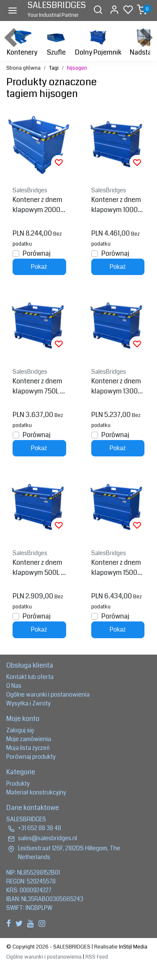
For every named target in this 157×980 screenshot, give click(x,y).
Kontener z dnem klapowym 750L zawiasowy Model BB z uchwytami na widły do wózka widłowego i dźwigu (39, 386)
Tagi (54, 68)
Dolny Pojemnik (98, 42)
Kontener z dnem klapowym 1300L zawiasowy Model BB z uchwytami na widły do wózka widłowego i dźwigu (117, 386)
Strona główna (23, 68)
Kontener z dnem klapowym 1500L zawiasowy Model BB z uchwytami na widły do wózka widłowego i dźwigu (118, 568)
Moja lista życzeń (28, 748)
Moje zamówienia (29, 739)
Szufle (56, 42)
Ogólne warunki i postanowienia (48, 694)
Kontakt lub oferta (30, 677)
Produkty (18, 783)
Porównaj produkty (31, 757)
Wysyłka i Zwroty (28, 703)
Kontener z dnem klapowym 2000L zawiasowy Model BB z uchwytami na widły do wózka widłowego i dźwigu (39, 205)
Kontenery (22, 42)
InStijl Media (133, 947)
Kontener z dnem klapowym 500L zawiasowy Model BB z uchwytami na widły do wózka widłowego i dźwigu (39, 568)
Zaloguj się (20, 730)
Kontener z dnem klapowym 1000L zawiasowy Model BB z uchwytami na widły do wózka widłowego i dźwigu (117, 205)
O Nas (14, 686)
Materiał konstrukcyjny (36, 792)
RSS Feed (97, 957)
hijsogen (77, 68)
